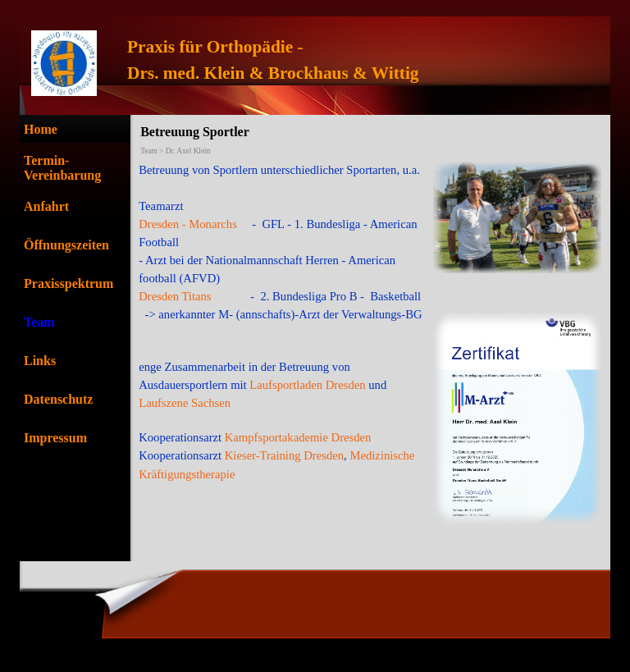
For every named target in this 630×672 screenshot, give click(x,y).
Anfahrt (46, 206)
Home (41, 129)
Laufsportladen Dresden (306, 385)
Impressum (55, 438)
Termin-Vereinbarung (62, 168)
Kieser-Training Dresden (284, 455)
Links (40, 361)
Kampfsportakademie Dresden (298, 437)
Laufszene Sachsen (185, 403)
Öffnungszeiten (66, 245)
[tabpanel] (364, 60)
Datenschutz (58, 399)
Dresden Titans (175, 296)
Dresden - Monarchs (188, 224)
